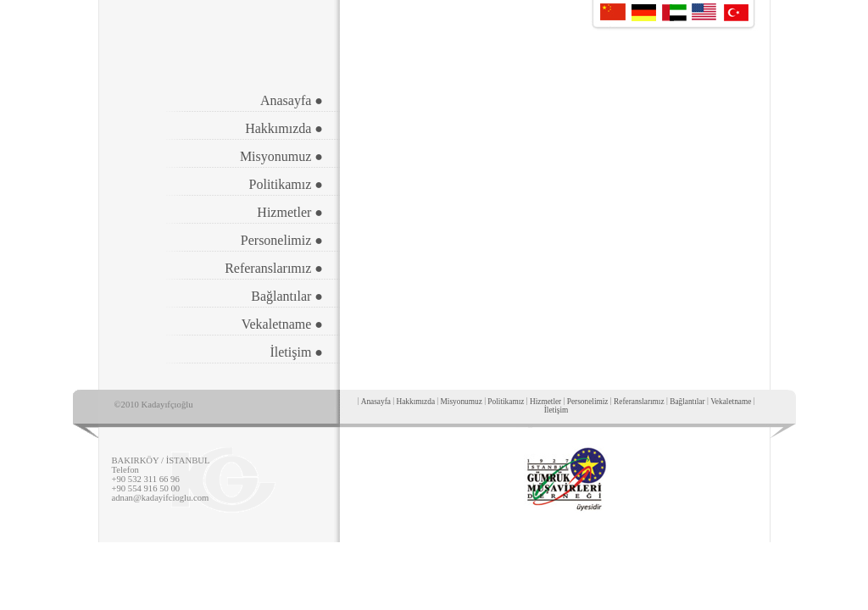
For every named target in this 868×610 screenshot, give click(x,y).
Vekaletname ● (282, 324)
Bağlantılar (687, 402)
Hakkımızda (415, 402)
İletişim (556, 410)
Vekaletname (731, 402)
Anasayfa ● (292, 100)
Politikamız (506, 402)
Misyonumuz (462, 402)
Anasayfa (376, 402)
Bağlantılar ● (287, 296)
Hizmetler (545, 402)
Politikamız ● (286, 184)
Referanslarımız (639, 402)
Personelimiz (588, 402)
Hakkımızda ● (284, 128)
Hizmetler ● (290, 212)
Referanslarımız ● (274, 268)
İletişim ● (296, 352)
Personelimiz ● (282, 240)
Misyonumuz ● (281, 156)
